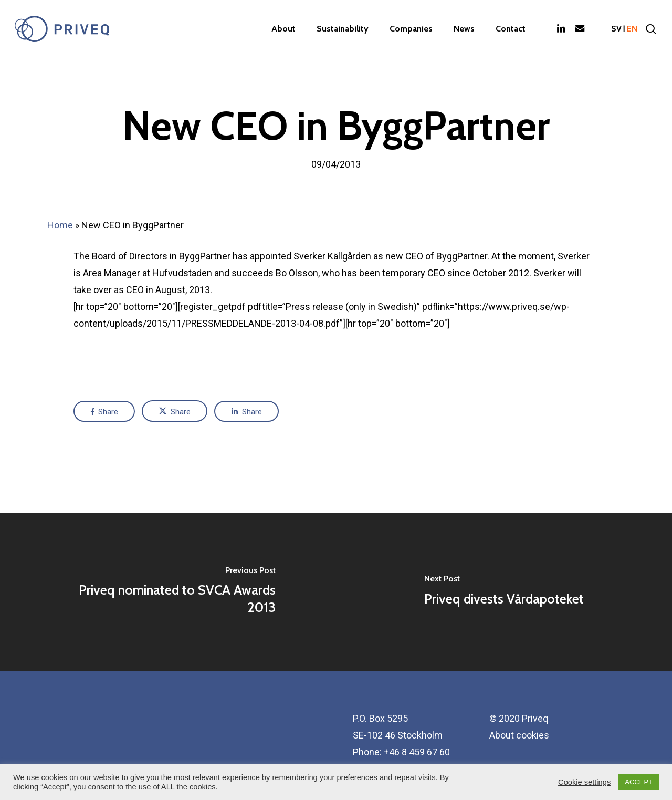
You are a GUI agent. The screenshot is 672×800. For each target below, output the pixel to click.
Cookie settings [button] (584, 782)
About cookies (519, 735)
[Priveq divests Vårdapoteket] (504, 592)
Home (60, 225)
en (632, 29)
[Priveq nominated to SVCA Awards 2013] (168, 592)
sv (616, 29)
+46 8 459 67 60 (417, 752)
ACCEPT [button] (639, 782)
